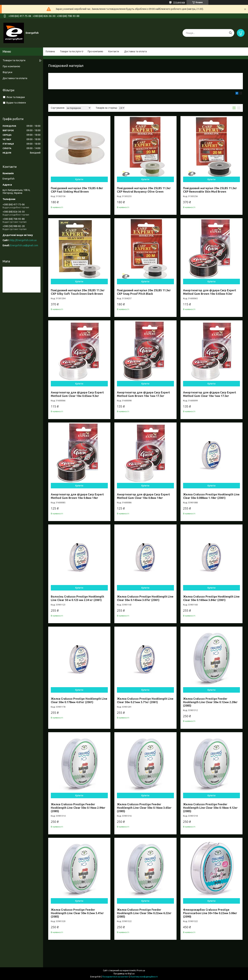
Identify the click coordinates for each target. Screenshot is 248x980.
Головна (50, 51)
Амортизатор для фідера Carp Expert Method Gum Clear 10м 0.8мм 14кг (143, 496)
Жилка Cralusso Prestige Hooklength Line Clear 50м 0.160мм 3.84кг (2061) (211, 598)
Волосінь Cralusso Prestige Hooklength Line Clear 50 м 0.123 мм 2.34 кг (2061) (77, 598)
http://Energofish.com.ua (23, 240)
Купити (79, 179)
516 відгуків (179, 2)
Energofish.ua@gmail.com (24, 245)
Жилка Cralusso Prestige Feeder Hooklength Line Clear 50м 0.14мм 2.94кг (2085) (78, 808)
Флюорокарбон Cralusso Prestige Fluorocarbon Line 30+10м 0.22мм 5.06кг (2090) (210, 913)
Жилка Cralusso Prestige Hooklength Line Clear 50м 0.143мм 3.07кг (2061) (145, 598)
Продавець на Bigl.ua (124, 974)
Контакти (114, 51)
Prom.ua (141, 970)
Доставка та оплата (135, 51)
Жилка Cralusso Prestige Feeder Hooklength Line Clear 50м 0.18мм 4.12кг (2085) (210, 808)
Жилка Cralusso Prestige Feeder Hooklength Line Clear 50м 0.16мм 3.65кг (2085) (144, 808)
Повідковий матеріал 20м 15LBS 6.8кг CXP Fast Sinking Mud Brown (77, 190)
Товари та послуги (70, 51)
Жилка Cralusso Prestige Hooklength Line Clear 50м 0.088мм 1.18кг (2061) (211, 496)
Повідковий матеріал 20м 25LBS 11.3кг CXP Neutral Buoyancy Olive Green (144, 190)
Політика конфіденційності (144, 977)
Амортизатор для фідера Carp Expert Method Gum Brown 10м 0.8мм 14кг (77, 496)
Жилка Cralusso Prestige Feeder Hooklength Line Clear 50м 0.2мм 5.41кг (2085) (77, 913)
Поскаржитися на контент (116, 977)
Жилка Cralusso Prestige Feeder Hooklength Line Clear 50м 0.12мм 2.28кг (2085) (210, 702)
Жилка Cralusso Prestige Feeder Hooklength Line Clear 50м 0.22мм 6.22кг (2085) (144, 913)
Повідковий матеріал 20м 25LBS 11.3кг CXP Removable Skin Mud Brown (210, 190)
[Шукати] (230, 33)
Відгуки (7, 72)
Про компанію (95, 51)
